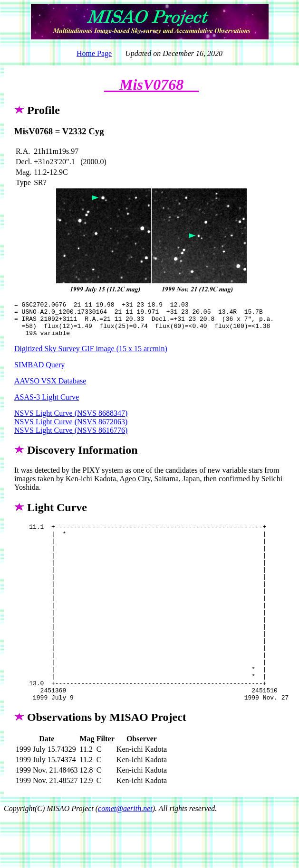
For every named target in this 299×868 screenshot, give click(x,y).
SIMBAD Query (39, 372)
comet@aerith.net (125, 851)
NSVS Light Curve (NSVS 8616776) (71, 437)
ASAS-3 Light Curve (47, 404)
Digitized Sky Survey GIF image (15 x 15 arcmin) (91, 356)
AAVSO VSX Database (50, 388)
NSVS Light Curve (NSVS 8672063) (71, 429)
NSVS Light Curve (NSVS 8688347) (71, 420)
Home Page (94, 53)
